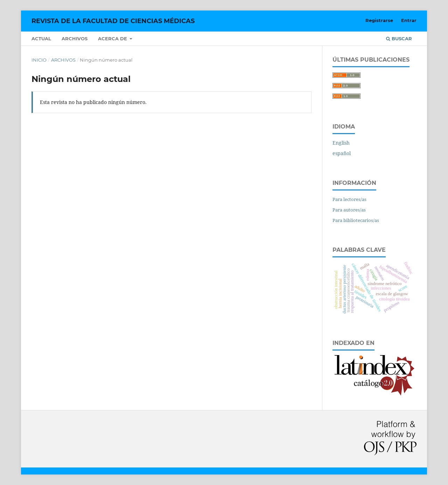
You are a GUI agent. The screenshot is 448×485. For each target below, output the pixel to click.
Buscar (399, 39)
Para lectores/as (349, 199)
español (342, 153)
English (341, 143)
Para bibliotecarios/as (356, 220)
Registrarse (379, 20)
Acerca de (113, 39)
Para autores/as (349, 210)
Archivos (75, 39)
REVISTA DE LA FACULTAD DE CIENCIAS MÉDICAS (113, 21)
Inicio (39, 60)
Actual (41, 39)
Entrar (409, 20)
